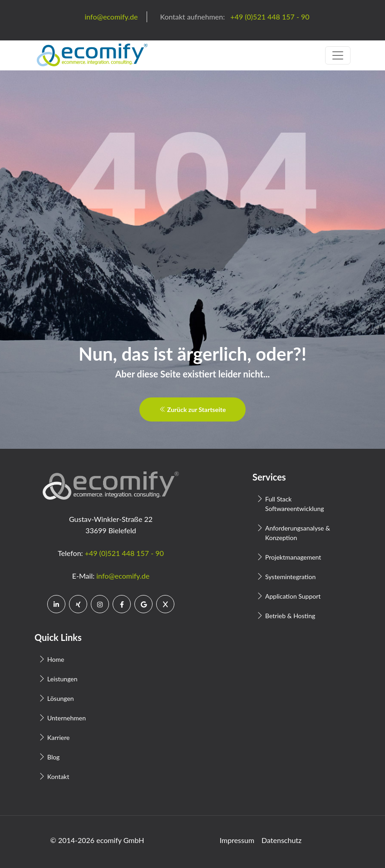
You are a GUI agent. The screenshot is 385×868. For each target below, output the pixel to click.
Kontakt (58, 776)
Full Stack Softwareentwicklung (294, 504)
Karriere (58, 737)
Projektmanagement (293, 557)
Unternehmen (67, 718)
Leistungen (62, 679)
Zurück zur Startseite (193, 409)
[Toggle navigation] (338, 55)
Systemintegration (290, 577)
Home (56, 659)
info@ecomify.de (123, 576)
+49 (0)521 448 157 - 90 (124, 553)
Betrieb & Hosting (290, 616)
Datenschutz (281, 840)
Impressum (237, 840)
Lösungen (61, 698)
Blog (53, 757)
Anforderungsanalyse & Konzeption (298, 533)
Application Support (293, 596)
